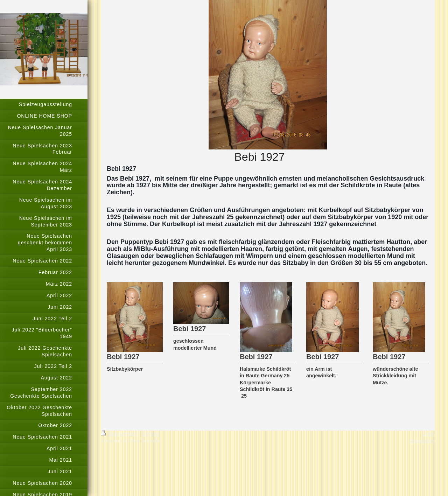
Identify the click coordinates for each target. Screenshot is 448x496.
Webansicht (422, 441)
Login (429, 434)
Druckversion (120, 434)
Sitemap (150, 434)
